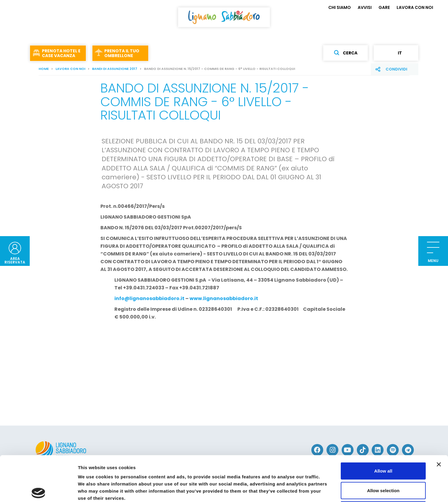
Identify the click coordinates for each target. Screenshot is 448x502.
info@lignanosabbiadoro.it (149, 298)
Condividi (396, 69)
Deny (383, 463)
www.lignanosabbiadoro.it (224, 298)
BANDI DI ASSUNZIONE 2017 (115, 69)
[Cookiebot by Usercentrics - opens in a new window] (38, 490)
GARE (384, 7)
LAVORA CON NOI (415, 7)
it (396, 53)
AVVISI (365, 7)
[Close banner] (439, 418)
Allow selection (383, 444)
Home (44, 69)
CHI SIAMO (340, 7)
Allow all (383, 424)
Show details (312, 490)
